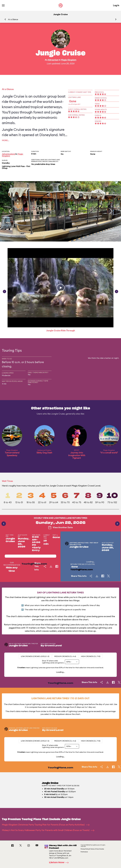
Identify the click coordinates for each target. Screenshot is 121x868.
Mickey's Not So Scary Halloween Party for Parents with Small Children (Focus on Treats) (48, 830)
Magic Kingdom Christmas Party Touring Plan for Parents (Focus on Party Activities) (46, 825)
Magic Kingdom (69, 60)
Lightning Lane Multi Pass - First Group (16, 167)
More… (5, 140)
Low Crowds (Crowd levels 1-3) (35, 656)
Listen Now (60, 863)
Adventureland (8, 154)
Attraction (53, 60)
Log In (116, 5)
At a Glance (13, 19)
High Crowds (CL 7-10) (91, 656)
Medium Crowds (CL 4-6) (65, 656)
